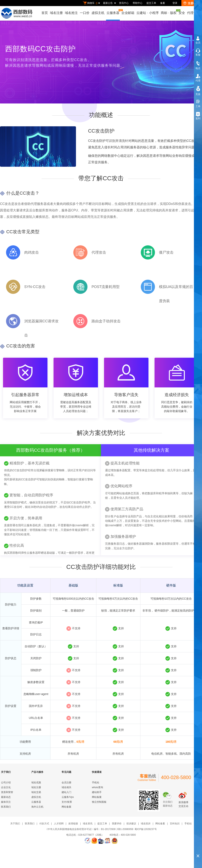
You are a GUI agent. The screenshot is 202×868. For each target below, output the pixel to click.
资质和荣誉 (7, 792)
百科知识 (175, 824)
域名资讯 (88, 824)
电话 (198, 68)
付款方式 (44, 824)
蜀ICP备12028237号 (146, 829)
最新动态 (6, 797)
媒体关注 (6, 802)
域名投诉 (146, 824)
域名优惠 (36, 783)
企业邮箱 (128, 13)
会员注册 (66, 783)
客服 (198, 55)
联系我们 (6, 807)
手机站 (96, 783)
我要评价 (117, 824)
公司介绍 (6, 783)
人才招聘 (59, 824)
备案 (163, 3)
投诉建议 (131, 824)
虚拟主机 (98, 13)
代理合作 (194, 13)
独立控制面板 (99, 802)
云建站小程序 (147, 13)
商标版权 (169, 12)
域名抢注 (71, 13)
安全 (182, 13)
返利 (198, 118)
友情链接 (73, 824)
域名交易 (36, 792)
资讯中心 (124, 3)
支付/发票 (67, 802)
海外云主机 (37, 807)
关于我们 (15, 824)
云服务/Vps (68, 797)
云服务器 (113, 12)
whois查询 (97, 787)
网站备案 (66, 807)
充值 (198, 94)
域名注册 (56, 13)
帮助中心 (138, 3)
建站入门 (66, 792)
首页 (45, 13)
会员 (198, 43)
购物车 (92, 3)
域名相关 (66, 787)
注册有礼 (191, 3)
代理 (198, 81)
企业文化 (6, 787)
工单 (198, 106)
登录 (175, 3)
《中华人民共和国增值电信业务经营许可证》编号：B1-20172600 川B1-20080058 (89, 829)
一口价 (85, 13)
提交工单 (151, 3)
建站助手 (97, 792)
